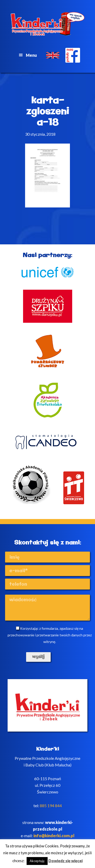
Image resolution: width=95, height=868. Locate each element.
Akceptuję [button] (37, 861)
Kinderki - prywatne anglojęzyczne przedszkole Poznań (48, 24)
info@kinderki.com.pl (54, 836)
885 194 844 (51, 806)
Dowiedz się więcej (65, 861)
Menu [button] (31, 55)
